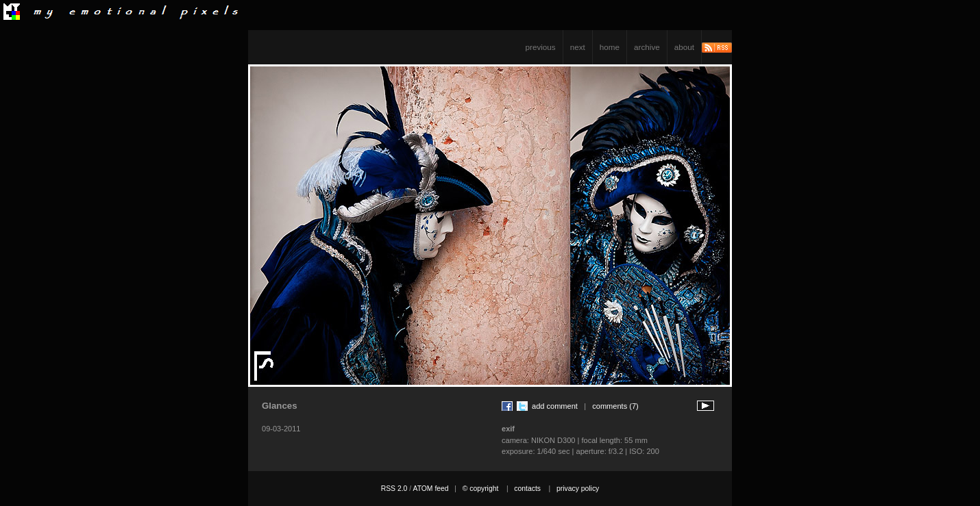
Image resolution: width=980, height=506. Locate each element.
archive (647, 47)
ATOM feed (430, 489)
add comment (555, 406)
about (684, 47)
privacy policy (578, 489)
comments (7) (615, 406)
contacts (527, 489)
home (610, 47)
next (578, 47)
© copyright (481, 489)
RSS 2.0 (394, 489)
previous (541, 47)
